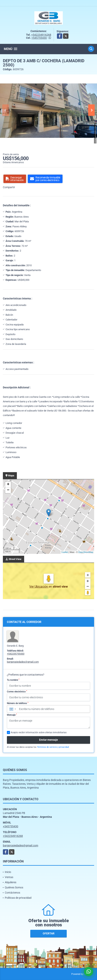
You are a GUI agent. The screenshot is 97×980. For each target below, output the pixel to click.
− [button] (8, 490)
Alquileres (11, 882)
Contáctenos (12, 893)
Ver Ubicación (39, 587)
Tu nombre (13, 680)
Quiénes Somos (14, 887)
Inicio (8, 872)
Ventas (9, 877)
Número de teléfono (18, 703)
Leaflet (65, 552)
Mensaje (12, 715)
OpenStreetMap (86, 552)
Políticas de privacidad (18, 898)
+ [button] (8, 485)
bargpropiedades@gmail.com (23, 662)
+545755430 (39, 38)
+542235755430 (16, 654)
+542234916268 (41, 35)
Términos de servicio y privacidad (53, 747)
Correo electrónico (17, 692)
